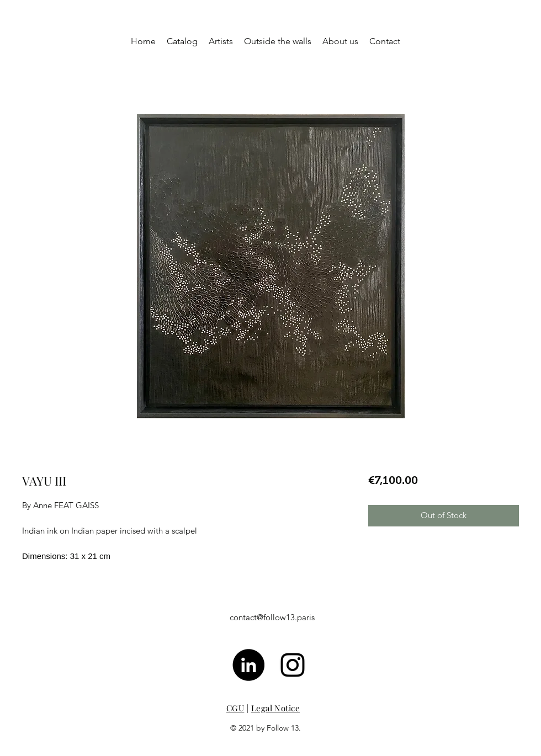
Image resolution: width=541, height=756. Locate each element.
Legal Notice (275, 708)
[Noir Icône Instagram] (293, 665)
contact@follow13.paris (272, 617)
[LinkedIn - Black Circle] (248, 665)
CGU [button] (235, 708)
